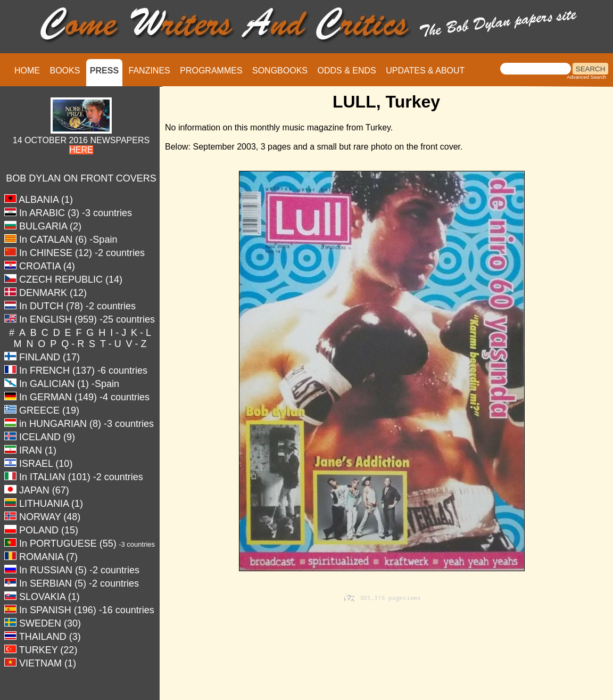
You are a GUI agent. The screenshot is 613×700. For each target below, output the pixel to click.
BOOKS (65, 71)
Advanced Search (586, 77)
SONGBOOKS (280, 71)
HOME (27, 71)
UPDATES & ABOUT (425, 71)
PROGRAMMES (211, 71)
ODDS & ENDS (346, 71)
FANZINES (150, 71)
